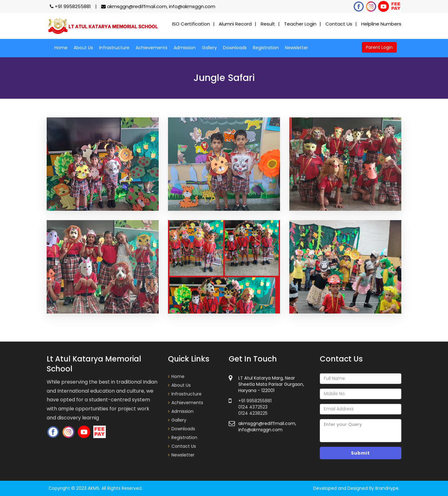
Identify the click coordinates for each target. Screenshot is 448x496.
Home (61, 48)
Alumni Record (235, 24)
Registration (266, 48)
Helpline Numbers (381, 24)
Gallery (209, 48)
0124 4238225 (253, 413)
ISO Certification (191, 24)
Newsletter (296, 48)
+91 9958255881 (71, 6)
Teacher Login (300, 24)
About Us (83, 48)
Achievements (152, 48)
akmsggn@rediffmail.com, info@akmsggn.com (158, 6)
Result (268, 24)
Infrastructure (114, 48)
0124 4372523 (253, 407)
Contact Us (339, 24)
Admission (185, 48)
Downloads (235, 48)
